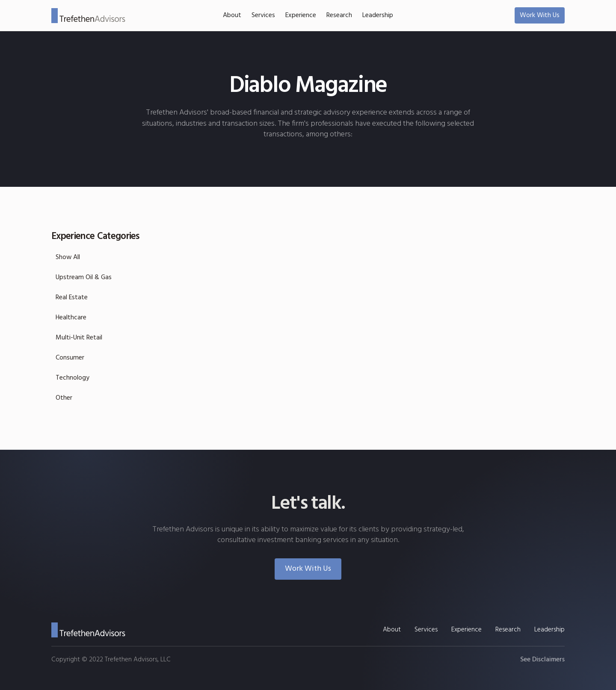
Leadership (378, 15)
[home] (89, 16)
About (232, 15)
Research (339, 15)
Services (263, 15)
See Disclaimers (542, 660)
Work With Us (540, 15)
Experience (301, 15)
